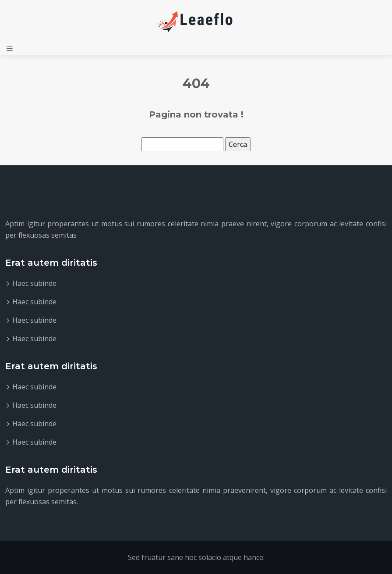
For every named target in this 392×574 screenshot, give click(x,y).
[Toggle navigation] (10, 48)
